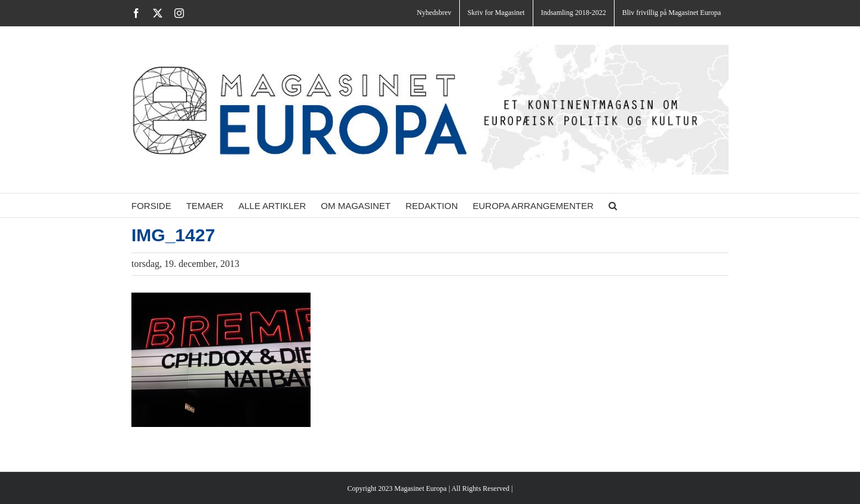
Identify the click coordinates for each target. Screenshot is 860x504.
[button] (613, 205)
